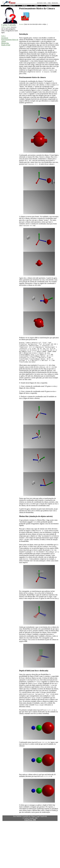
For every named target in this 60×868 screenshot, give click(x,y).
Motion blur (5, 43)
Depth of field (6, 45)
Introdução (5, 38)
